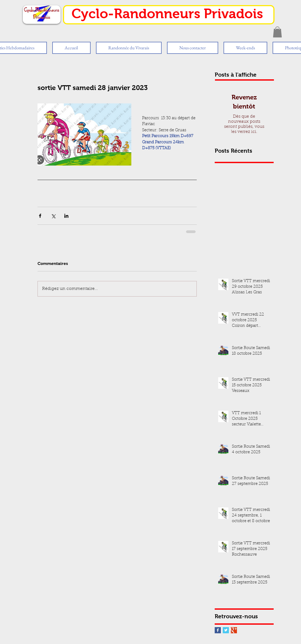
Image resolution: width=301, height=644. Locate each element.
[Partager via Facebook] (40, 216)
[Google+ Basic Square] (234, 630)
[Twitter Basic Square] (226, 630)
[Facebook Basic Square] (218, 630)
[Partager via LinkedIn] (66, 216)
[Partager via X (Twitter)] (53, 216)
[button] (277, 32)
